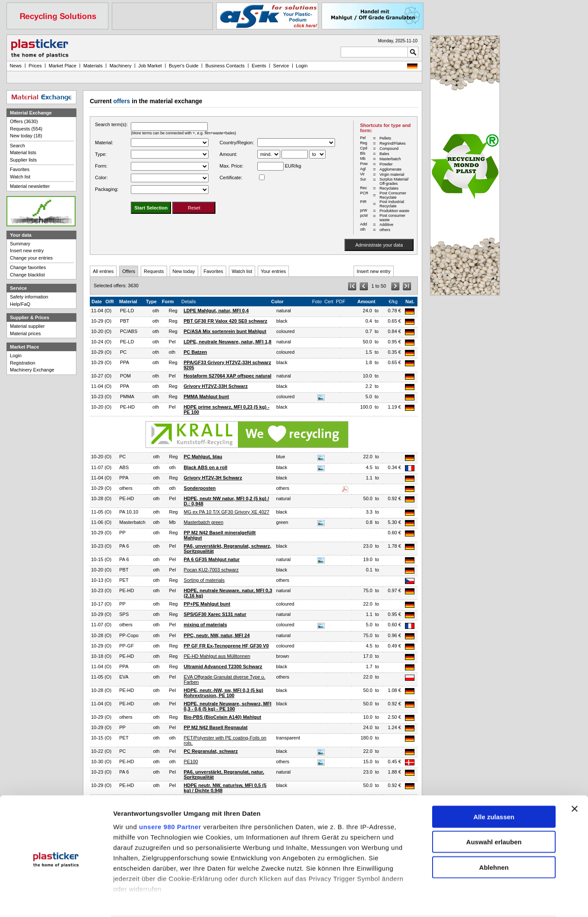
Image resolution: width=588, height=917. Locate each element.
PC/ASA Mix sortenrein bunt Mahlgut (225, 331)
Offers (129, 271)
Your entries (273, 271)
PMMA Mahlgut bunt (206, 397)
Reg (173, 311)
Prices (35, 66)
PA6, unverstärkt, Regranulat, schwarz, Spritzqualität (228, 549)
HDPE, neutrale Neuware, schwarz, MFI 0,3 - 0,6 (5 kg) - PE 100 (228, 706)
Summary (20, 244)
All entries (103, 271)
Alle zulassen (494, 784)
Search (17, 146)
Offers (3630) (24, 121)
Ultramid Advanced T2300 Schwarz (223, 666)
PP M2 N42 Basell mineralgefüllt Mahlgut (220, 535)
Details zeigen (459, 901)
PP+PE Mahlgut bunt (207, 604)
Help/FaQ (20, 304)
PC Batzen (195, 352)
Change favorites (28, 267)
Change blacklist (27, 275)
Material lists (23, 152)
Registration (23, 363)
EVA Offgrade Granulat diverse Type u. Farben (225, 679)
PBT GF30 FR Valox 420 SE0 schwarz (225, 321)
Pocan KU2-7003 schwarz (211, 570)
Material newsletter (30, 186)
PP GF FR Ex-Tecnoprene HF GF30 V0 (226, 646)
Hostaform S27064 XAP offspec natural (227, 376)
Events (259, 66)
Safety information (29, 297)
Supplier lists (23, 160)
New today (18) (26, 136)
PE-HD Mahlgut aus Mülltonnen (217, 656)
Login (16, 355)
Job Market (150, 66)
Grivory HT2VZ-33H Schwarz (216, 386)
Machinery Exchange (32, 370)
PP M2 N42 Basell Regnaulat (216, 727)
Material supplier (27, 326)
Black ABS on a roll (206, 467)
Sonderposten (200, 488)
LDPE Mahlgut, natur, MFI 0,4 (216, 311)
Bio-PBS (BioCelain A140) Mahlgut (223, 717)
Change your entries (31, 258)
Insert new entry (373, 271)
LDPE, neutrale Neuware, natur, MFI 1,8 (228, 342)
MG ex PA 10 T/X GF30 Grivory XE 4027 (227, 512)
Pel (172, 342)
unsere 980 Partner (170, 794)
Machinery (121, 66)
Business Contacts (225, 66)
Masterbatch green (204, 522)
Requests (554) (26, 129)
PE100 (191, 762)
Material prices (25, 333)
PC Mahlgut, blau (203, 457)
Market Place (63, 66)
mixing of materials (205, 625)
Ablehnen (494, 835)
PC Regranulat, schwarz (211, 751)
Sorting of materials (204, 580)
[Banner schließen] (575, 776)
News (16, 66)
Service (281, 66)
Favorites (213, 271)
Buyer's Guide (184, 66)
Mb (172, 522)
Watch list (242, 271)
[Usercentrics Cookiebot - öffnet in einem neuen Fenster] (56, 901)
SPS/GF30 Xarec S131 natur (215, 614)
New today (184, 271)
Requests (154, 271)
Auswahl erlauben (494, 810)
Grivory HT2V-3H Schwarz (213, 478)
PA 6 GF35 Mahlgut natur (212, 559)
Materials (93, 66)
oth (156, 311)
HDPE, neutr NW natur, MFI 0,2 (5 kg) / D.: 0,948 (226, 501)
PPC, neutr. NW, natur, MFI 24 (217, 635)
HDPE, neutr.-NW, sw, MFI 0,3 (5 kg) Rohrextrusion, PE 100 (224, 693)
